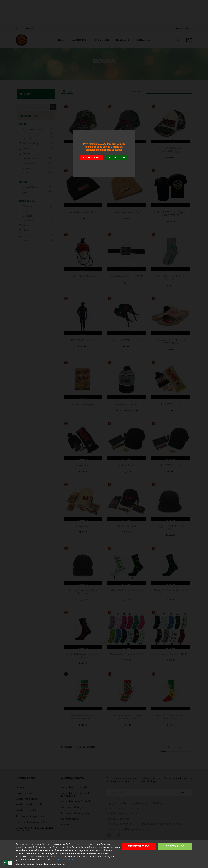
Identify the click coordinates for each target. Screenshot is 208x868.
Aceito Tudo (175, 846)
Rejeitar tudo (139, 846)
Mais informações (25, 864)
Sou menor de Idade (91, 158)
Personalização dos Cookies (50, 864)
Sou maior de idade (117, 158)
